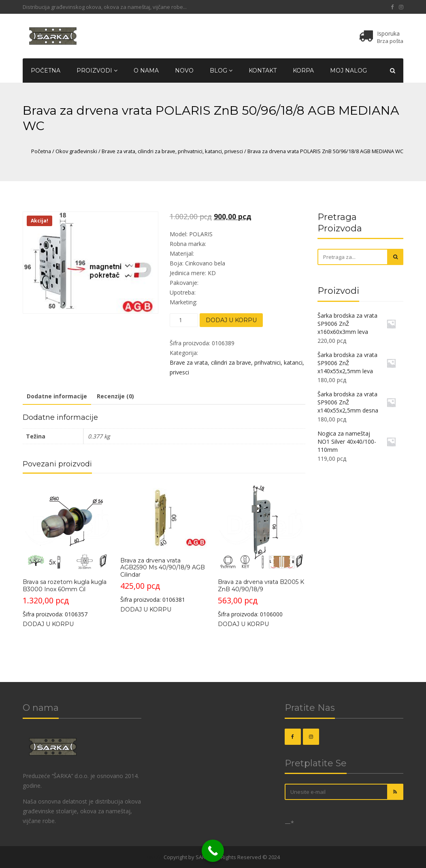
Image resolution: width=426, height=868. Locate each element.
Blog (221, 71)
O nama (146, 71)
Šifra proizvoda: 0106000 (261, 551)
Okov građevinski (76, 151)
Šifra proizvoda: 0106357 (66, 551)
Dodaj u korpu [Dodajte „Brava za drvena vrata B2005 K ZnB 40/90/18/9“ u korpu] (243, 624)
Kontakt (263, 71)
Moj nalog (348, 71)
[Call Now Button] (213, 851)
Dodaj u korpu (231, 320)
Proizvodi (97, 71)
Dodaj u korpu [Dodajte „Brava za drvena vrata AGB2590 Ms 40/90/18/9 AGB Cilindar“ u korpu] (146, 609)
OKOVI (154, 857)
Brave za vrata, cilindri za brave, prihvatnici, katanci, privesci (172, 151)
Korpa (303, 71)
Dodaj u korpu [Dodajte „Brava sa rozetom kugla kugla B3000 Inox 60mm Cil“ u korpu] (48, 624)
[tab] (57, 397)
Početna (46, 71)
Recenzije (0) (115, 396)
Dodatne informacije (57, 396)
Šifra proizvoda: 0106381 (164, 543)
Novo (184, 71)
